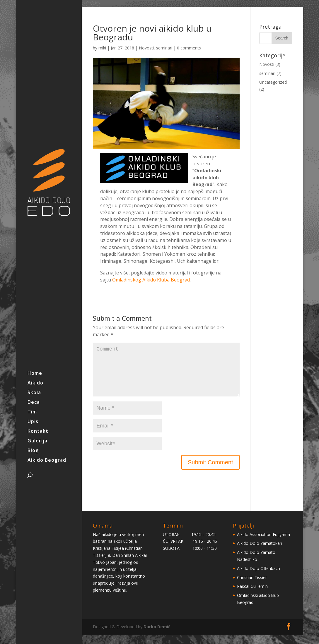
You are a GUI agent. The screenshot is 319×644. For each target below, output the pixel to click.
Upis (33, 422)
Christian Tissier (252, 587)
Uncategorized (273, 82)
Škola (34, 393)
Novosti (146, 48)
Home (35, 374)
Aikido (35, 383)
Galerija (37, 441)
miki (102, 48)
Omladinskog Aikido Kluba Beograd (151, 280)
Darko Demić (157, 636)
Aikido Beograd (47, 461)
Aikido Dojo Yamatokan (260, 553)
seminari (164, 48)
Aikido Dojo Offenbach (259, 578)
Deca (34, 403)
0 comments (189, 48)
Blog (33, 451)
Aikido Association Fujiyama (263, 544)
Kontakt (38, 432)
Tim (32, 412)
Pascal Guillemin (252, 596)
